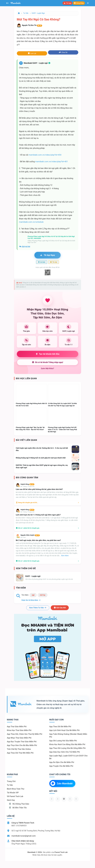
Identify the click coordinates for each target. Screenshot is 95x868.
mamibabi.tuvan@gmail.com (24, 836)
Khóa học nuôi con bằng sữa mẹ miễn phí (67, 744)
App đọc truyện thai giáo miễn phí (22, 742)
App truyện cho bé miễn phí (61, 766)
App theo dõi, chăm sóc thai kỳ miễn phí (25, 734)
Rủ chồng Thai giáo (19, 804)
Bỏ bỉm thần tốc (18, 808)
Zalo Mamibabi (62, 783)
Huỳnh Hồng (27, 484)
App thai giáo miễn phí (17, 727)
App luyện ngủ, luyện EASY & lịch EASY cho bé (68, 757)
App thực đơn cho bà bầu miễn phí (22, 745)
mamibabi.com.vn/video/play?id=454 (45, 155)
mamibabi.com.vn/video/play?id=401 (52, 161)
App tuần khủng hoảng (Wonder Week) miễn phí (68, 735)
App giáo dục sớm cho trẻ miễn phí (65, 752)
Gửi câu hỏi (60, 608)
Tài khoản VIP (13, 793)
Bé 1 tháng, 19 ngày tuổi (27, 486)
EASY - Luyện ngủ (38, 13)
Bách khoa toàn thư (16, 789)
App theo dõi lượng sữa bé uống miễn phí (67, 748)
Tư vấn (26, 13)
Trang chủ (11, 781)
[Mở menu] (88, 3)
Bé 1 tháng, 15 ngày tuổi (27, 512)
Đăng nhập (79, 3)
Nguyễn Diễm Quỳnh (30, 535)
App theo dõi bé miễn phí (60, 727)
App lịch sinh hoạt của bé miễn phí (65, 730)
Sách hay (11, 800)
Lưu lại (32, 53)
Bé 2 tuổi (23, 537)
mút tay (43, 595)
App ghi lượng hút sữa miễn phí (63, 741)
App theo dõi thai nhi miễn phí (20, 753)
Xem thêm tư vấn (38, 608)
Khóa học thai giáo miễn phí (19, 730)
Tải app (67, 3)
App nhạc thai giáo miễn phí (19, 738)
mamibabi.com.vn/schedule (31, 222)
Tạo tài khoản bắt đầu (47, 354)
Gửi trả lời (25, 247)
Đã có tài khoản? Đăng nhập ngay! (47, 362)
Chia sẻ (63, 52)
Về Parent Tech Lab (15, 796)
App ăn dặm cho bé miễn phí (62, 762)
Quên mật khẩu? (47, 368)
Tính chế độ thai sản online (19, 749)
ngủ (33, 595)
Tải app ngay (47, 255)
